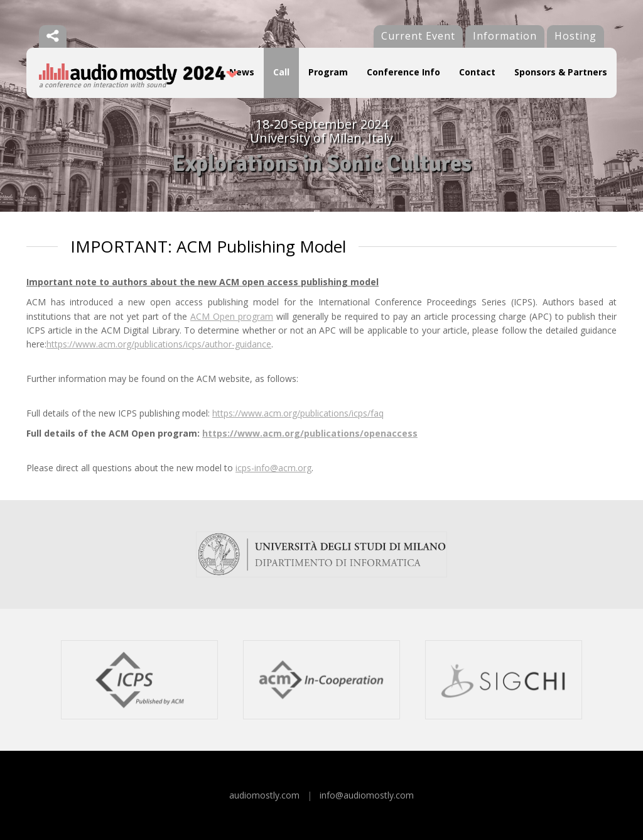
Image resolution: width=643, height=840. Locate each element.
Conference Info (403, 72)
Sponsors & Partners (561, 72)
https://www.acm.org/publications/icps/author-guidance (159, 344)
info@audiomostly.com (367, 795)
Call (281, 72)
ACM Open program (232, 316)
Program (328, 72)
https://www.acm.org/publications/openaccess (310, 433)
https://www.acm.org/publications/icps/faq (298, 413)
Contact (477, 72)
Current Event (418, 36)
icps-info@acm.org (273, 468)
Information (505, 36)
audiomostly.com (264, 795)
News (242, 72)
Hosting (575, 36)
